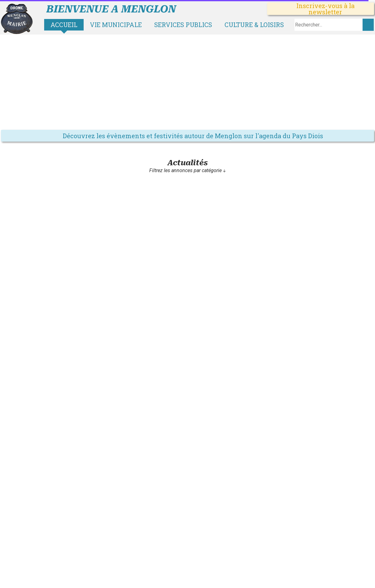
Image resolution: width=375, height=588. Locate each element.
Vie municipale (116, 25)
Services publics (183, 25)
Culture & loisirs (254, 25)
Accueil (64, 25)
